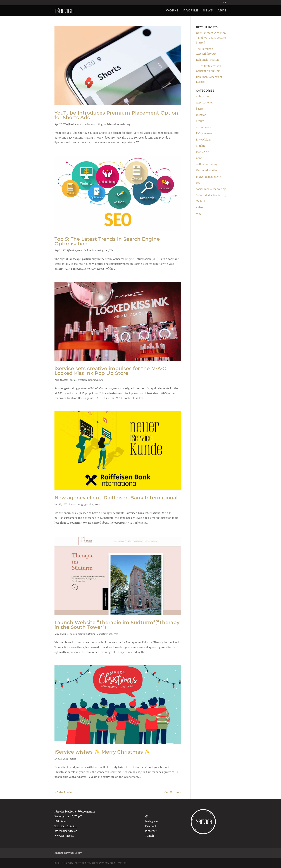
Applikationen (205, 102)
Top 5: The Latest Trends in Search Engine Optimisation (107, 241)
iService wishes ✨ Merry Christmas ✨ (102, 752)
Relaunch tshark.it (208, 60)
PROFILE (191, 11)
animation (202, 96)
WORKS (172, 11)
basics (73, 124)
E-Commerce (204, 133)
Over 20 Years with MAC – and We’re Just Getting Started (211, 38)
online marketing (93, 124)
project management (209, 176)
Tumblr (150, 836)
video (199, 207)
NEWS (208, 11)
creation (82, 380)
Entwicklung (204, 139)
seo (106, 250)
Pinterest (151, 831)
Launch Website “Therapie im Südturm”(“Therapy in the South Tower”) (117, 625)
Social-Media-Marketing (211, 195)
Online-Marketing (94, 250)
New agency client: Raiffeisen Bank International (116, 498)
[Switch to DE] (225, 3)
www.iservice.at (64, 836)
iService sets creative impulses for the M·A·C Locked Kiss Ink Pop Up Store (110, 371)
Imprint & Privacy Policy (68, 853)
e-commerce (204, 127)
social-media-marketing (117, 124)
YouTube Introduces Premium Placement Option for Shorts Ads (116, 115)
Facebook (151, 826)
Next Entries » (172, 792)
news (80, 124)
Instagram (151, 821)
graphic (92, 380)
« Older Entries (64, 792)
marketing (202, 152)
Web (112, 250)
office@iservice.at (66, 831)
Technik (201, 201)
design (80, 504)
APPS (222, 11)
